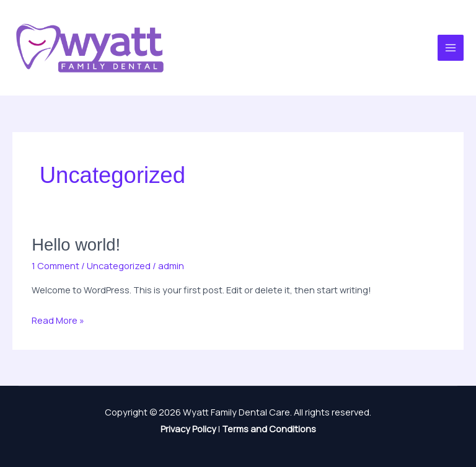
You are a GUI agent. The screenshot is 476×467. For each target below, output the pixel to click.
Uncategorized (119, 265)
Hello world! (76, 245)
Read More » (58, 319)
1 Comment (55, 265)
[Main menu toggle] (451, 48)
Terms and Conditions (269, 429)
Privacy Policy (188, 429)
